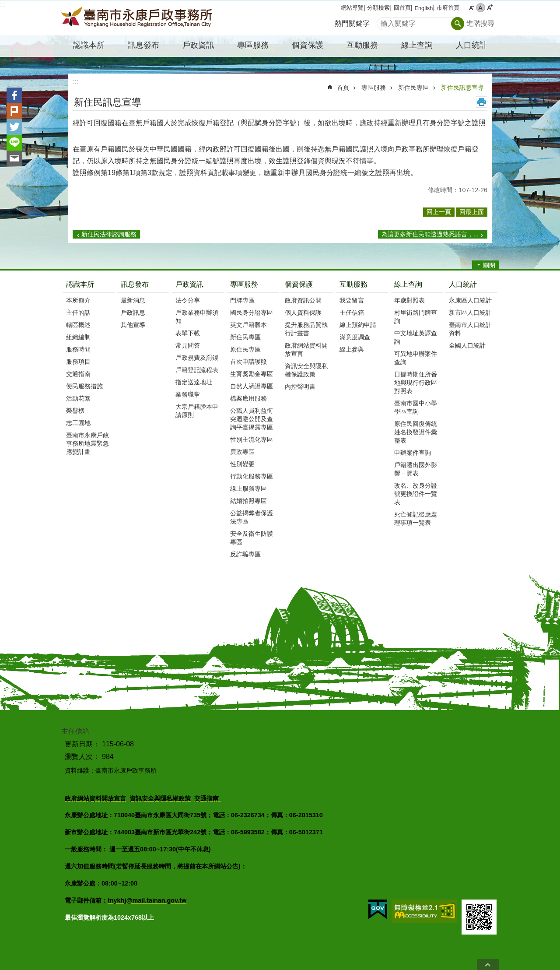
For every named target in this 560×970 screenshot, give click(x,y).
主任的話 (78, 313)
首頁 (343, 88)
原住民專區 (245, 349)
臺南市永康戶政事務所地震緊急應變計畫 (87, 443)
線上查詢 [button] (417, 45)
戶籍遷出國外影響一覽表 (416, 469)
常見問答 (188, 345)
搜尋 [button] (458, 24)
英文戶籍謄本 (248, 325)
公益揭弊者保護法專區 (252, 517)
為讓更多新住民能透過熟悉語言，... (430, 234)
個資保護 (299, 284)
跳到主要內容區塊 (5, 5)
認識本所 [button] (89, 45)
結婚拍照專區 (248, 501)
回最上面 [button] (472, 212)
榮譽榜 (75, 411)
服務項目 (78, 362)
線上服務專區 (248, 489)
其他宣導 (133, 325)
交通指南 (78, 374)
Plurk (14, 111)
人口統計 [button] (472, 45)
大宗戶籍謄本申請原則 (197, 411)
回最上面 (488, 965)
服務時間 (78, 349)
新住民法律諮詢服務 (109, 234)
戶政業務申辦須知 (197, 317)
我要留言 (352, 300)
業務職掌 (188, 394)
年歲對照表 (409, 300)
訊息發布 (135, 284)
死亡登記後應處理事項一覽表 (416, 518)
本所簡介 (78, 300)
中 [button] (481, 8)
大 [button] (490, 8)
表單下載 (188, 333)
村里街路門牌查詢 (416, 317)
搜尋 (384, 21)
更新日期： (82, 744)
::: (3, 4)
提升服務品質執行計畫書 (306, 329)
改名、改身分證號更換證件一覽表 (416, 494)
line (14, 143)
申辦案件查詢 (413, 453)
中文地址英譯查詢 (416, 337)
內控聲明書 (300, 387)
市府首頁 (448, 8)
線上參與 (352, 349)
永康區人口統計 (470, 300)
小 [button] (471, 8)
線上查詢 (408, 284)
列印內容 (482, 102)
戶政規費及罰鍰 (197, 358)
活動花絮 (78, 398)
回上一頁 (439, 212)
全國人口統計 (467, 345)
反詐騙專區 (245, 554)
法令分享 (188, 300)
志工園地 (78, 423)
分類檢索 (378, 8)
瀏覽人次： (82, 757)
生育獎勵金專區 (252, 374)
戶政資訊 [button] (198, 45)
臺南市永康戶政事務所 (138, 18)
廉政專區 (242, 452)
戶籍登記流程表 (197, 370)
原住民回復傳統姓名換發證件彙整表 (416, 432)
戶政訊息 (133, 313)
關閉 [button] (489, 265)
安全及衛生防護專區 (252, 538)
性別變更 (242, 464)
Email (14, 158)
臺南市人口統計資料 (470, 329)
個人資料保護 (303, 313)
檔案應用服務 (248, 398)
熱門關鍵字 (352, 23)
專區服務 (374, 88)
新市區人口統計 (470, 313)
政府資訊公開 (303, 300)
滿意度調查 (355, 337)
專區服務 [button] (253, 45)
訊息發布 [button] (143, 45)
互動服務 (353, 284)
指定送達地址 (194, 382)
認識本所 (80, 284)
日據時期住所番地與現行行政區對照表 (416, 383)
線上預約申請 (358, 325)
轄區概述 (78, 325)
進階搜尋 (480, 23)
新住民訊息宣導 (462, 88)
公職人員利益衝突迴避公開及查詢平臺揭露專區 (252, 419)
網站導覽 (352, 8)
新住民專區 (413, 88)
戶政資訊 (189, 284)
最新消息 (133, 300)
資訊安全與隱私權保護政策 (306, 370)
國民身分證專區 (252, 313)
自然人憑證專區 (252, 386)
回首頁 (402, 8)
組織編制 (78, 337)
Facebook (14, 95)
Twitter (14, 127)
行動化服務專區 (252, 476)
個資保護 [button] (308, 45)
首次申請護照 (248, 362)
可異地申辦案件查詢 (416, 358)
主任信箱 (352, 313)
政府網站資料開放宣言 (306, 350)
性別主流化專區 (252, 439)
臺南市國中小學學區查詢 (416, 407)
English (423, 8)
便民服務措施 (84, 386)
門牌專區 (242, 300)
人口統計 (463, 284)
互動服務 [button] (362, 45)
